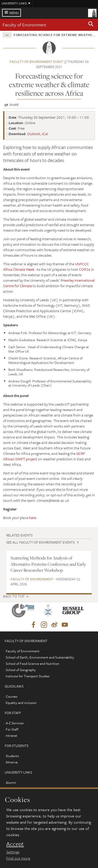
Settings (13, 852)
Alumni (11, 782)
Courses (11, 696)
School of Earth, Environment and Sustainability (40, 657)
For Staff (12, 729)
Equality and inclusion (21, 703)
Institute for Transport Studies (28, 676)
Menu (14, 13)
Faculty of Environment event (37, 62)
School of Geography (21, 670)
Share (14, 105)
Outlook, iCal (38, 134)
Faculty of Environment (24, 25)
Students (12, 756)
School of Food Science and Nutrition (33, 664)
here (33, 518)
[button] (91, 25)
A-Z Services (15, 723)
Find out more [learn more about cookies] (18, 858)
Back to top (14, 596)
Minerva (12, 762)
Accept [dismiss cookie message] (15, 844)
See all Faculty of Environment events (41, 542)
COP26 (85, 269)
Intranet (12, 736)
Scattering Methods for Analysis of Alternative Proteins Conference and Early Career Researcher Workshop (48, 564)
